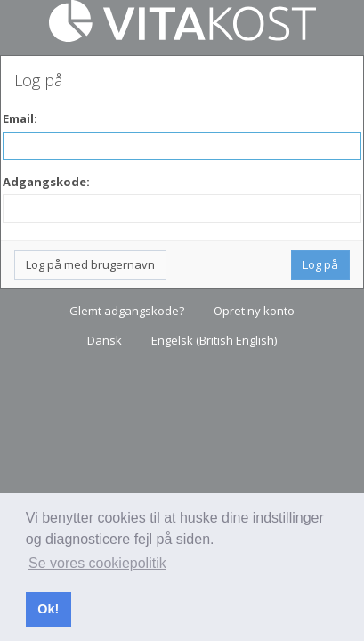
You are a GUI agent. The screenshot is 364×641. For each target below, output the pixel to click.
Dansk (105, 340)
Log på (320, 264)
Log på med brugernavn (90, 264)
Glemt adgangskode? (127, 311)
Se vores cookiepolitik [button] (97, 563)
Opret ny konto (254, 311)
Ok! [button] (48, 609)
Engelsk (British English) (214, 340)
